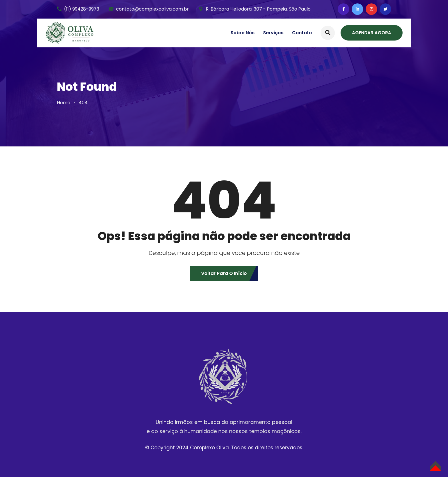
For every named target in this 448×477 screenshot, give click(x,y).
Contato (302, 33)
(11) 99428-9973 (82, 9)
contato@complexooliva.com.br (152, 9)
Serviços (273, 33)
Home (64, 103)
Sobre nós (243, 33)
